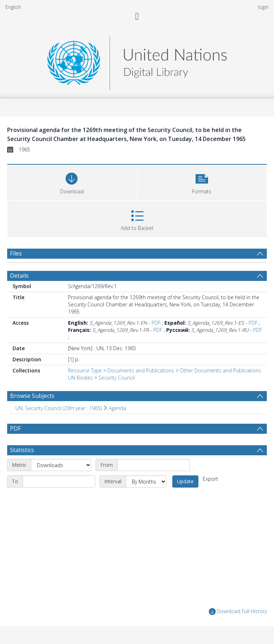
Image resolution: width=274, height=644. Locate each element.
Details (19, 276)
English (13, 7)
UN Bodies (80, 378)
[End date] (59, 481)
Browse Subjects (32, 396)
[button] (202, 182)
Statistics (22, 450)
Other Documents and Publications (220, 370)
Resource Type (85, 370)
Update (185, 481)
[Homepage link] (137, 61)
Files (16, 253)
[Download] (72, 182)
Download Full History (238, 612)
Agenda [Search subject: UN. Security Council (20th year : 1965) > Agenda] (117, 408)
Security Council (117, 378)
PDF (156, 323)
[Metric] (61, 465)
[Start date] (153, 465)
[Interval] (146, 481)
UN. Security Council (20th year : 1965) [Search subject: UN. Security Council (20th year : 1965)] (59, 408)
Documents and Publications (141, 370)
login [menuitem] (263, 7)
